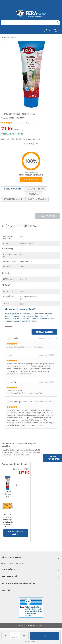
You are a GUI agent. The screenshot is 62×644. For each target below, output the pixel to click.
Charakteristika (36, 189)
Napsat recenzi (32, 123)
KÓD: (17, 118)
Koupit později (30, 641)
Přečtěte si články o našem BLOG (13, 563)
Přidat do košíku (45, 636)
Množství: (15, 637)
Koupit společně (37, 199)
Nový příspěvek (48, 216)
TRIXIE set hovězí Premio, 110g (8, 494)
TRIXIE (11, 118)
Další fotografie (13, 199)
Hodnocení (34, 194)
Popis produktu (13, 189)
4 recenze (19, 123)
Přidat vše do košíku (16, 533)
